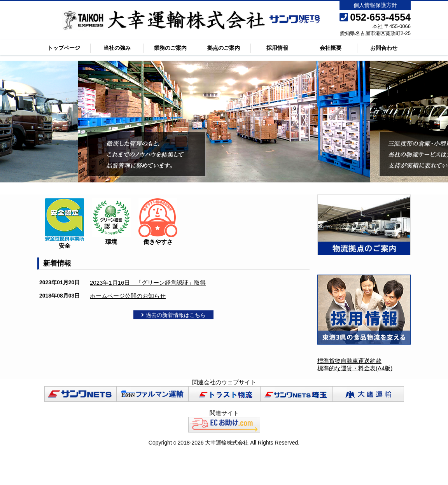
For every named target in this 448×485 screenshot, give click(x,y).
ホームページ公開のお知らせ (128, 296)
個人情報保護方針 (375, 5)
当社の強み (117, 48)
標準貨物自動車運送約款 (349, 361)
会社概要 (331, 48)
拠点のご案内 (224, 48)
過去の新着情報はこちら (173, 315)
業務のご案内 (170, 48)
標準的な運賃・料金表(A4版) (355, 368)
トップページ (64, 48)
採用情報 (277, 48)
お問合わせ (384, 48)
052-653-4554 (375, 17)
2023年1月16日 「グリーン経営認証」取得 (148, 283)
